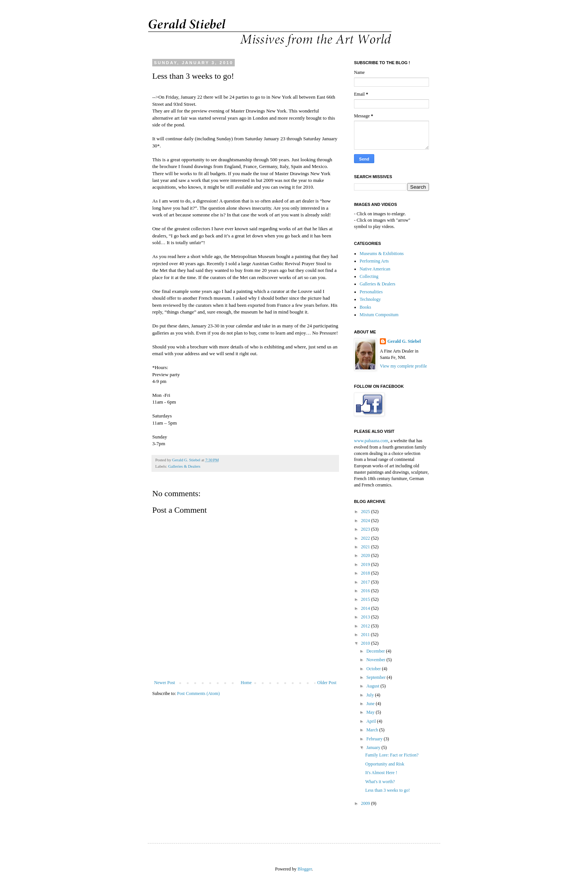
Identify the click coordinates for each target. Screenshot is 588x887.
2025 (366, 512)
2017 (366, 582)
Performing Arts (374, 261)
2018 (366, 573)
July (371, 695)
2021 (366, 547)
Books (365, 307)
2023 (366, 529)
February (375, 739)
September (376, 677)
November (376, 660)
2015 (366, 599)
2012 (366, 626)
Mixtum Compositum (379, 315)
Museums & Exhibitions (382, 254)
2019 (366, 564)
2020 (366, 555)
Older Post (327, 683)
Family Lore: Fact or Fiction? (392, 755)
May (371, 712)
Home (246, 683)
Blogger (305, 869)
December (376, 651)
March (373, 730)
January (374, 747)
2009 (366, 803)
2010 (366, 643)
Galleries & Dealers (184, 466)
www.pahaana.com (371, 441)
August (373, 686)
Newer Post (165, 683)
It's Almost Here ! (381, 773)
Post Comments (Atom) (198, 693)
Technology (370, 299)
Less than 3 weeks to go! (388, 790)
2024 (366, 521)
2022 (366, 538)
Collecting (369, 276)
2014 (366, 608)
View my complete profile (403, 366)
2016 (366, 591)
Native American (375, 269)
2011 (366, 635)
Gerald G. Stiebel (404, 341)
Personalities (371, 292)
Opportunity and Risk (385, 764)
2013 (366, 617)
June (371, 704)
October (374, 669)
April (372, 721)
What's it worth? (380, 782)
